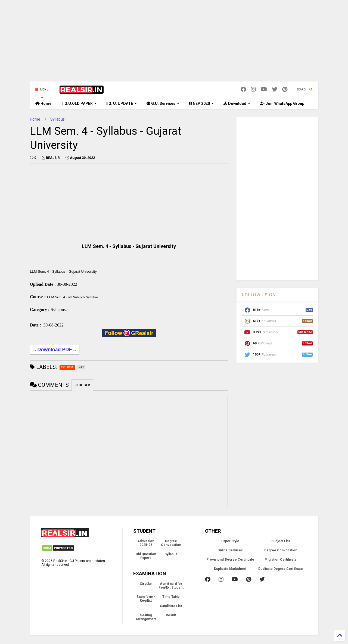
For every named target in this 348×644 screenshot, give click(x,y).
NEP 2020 (201, 103)
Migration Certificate (281, 560)
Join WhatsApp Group (282, 103)
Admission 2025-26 (146, 544)
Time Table (171, 598)
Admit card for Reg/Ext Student (171, 586)
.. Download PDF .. (55, 351)
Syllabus (58, 119)
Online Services (230, 551)
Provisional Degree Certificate (230, 560)
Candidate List (171, 607)
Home (43, 103)
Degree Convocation (171, 544)
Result (171, 616)
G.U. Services (163, 103)
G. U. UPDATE (122, 103)
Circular (146, 585)
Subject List (281, 542)
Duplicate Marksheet (230, 570)
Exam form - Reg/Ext (146, 599)
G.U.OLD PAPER (80, 103)
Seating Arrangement (146, 618)
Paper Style (230, 542)
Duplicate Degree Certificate (281, 570)
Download (237, 103)
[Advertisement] (174, 43)
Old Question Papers (146, 557)
